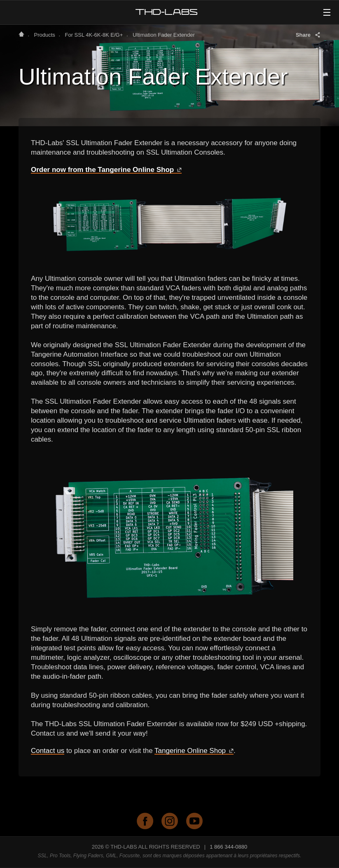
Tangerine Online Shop (194, 751)
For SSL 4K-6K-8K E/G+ (94, 35)
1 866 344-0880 (228, 847)
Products (45, 35)
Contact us (48, 751)
